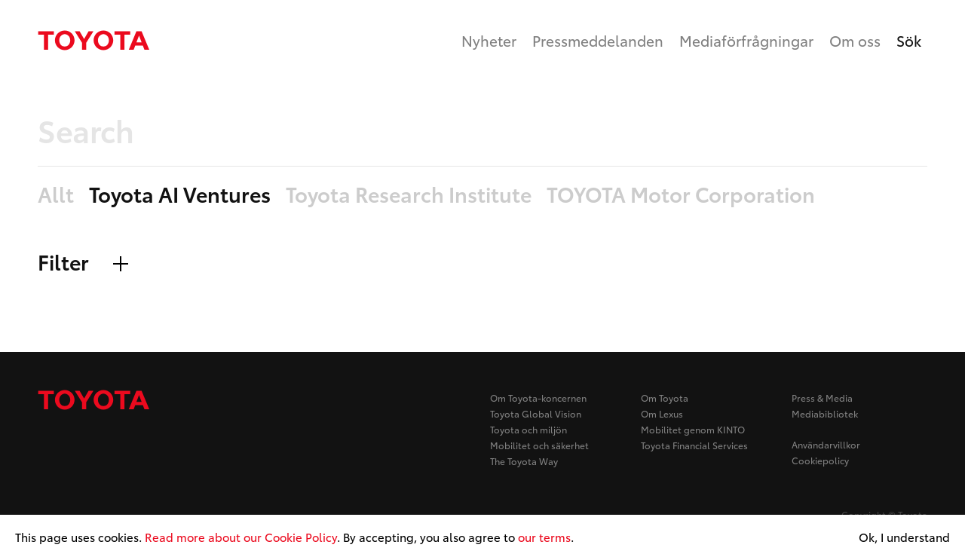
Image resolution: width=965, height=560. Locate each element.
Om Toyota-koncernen (538, 398)
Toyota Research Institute (409, 195)
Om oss (855, 40)
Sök (909, 40)
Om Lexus (662, 413)
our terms (544, 537)
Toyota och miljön (528, 429)
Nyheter (489, 40)
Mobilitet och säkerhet (539, 445)
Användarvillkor (826, 444)
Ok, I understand (904, 537)
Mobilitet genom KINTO (693, 429)
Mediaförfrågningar (746, 40)
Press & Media (822, 398)
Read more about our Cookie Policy (241, 537)
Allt (56, 195)
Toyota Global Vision (536, 413)
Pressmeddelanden (598, 40)
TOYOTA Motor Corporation (681, 195)
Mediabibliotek (825, 413)
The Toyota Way (524, 461)
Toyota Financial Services (694, 445)
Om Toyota (665, 398)
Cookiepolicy (820, 460)
